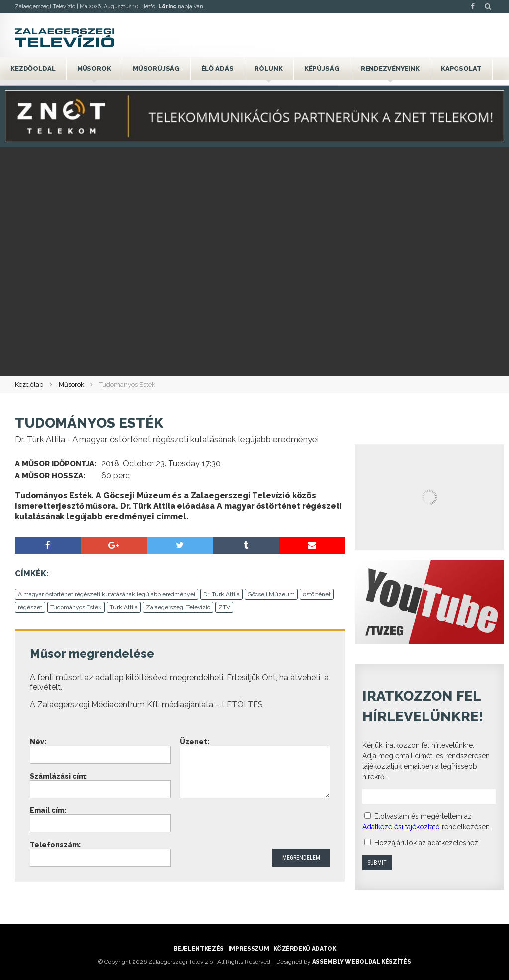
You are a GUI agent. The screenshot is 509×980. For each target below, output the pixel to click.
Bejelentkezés (199, 949)
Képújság (322, 68)
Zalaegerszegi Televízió (178, 607)
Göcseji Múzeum (271, 594)
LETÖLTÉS (242, 704)
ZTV (224, 607)
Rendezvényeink (390, 68)
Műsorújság (156, 68)
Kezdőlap (29, 385)
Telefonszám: (55, 845)
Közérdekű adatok (304, 949)
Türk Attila (124, 607)
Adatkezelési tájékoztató (401, 827)
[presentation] (255, 824)
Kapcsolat (461, 68)
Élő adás (217, 68)
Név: (38, 742)
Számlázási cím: (58, 776)
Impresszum (249, 949)
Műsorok (94, 68)
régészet (30, 607)
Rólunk (268, 68)
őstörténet (317, 594)
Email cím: (48, 810)
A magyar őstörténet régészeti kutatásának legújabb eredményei (107, 594)
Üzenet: (195, 742)
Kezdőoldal (33, 68)
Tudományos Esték (76, 607)
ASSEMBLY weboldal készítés (362, 962)
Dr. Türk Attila (221, 594)
